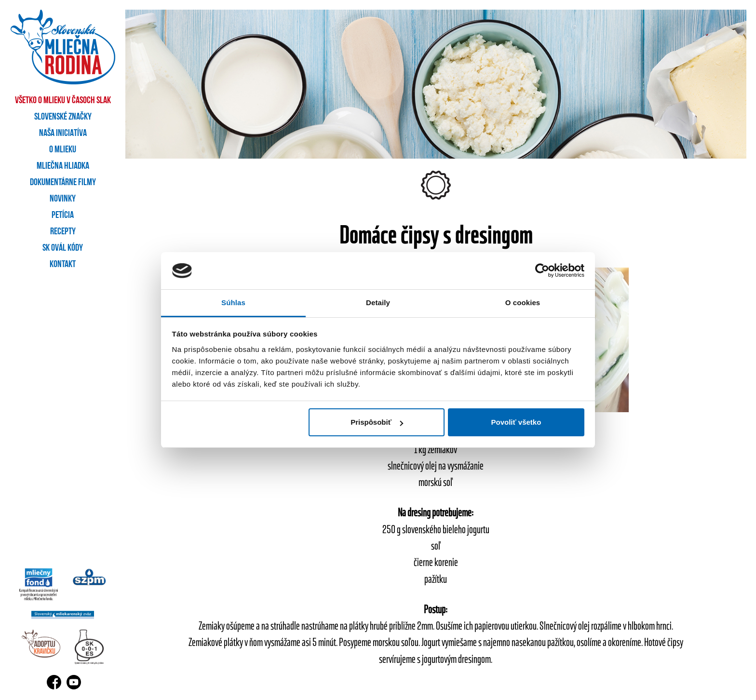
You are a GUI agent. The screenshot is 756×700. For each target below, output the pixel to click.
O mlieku (63, 150)
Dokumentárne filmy (63, 183)
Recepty (63, 232)
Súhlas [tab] (233, 303)
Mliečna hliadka (63, 166)
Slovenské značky (63, 117)
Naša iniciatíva (63, 134)
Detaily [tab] (378, 303)
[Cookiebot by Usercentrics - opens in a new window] (542, 271)
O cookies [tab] (523, 303)
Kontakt (63, 265)
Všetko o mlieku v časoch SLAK (63, 101)
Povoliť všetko (516, 422)
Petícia (63, 215)
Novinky (63, 199)
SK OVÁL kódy (63, 248)
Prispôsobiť (377, 422)
